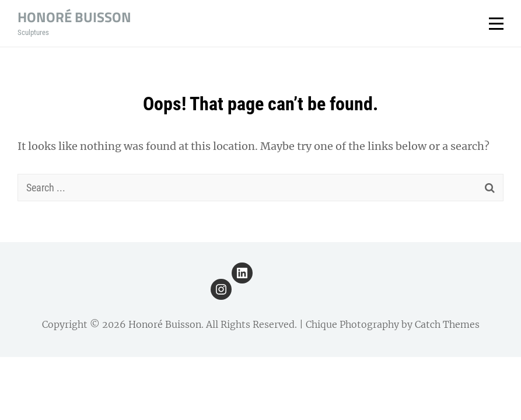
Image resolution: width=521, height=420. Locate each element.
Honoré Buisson (74, 17)
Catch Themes (447, 324)
